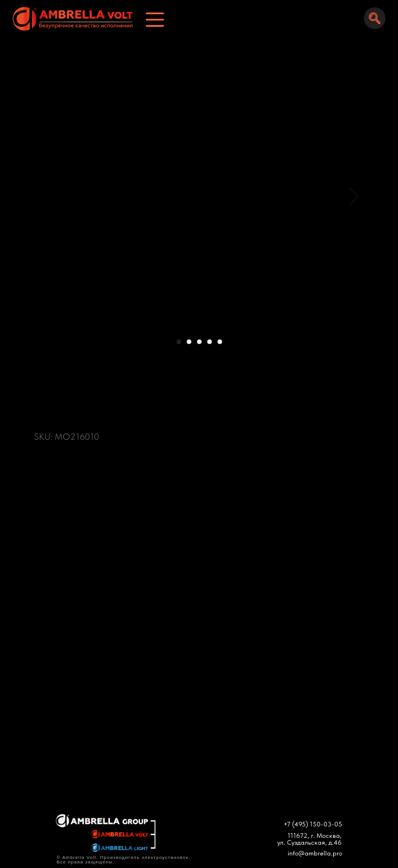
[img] (69, 19)
